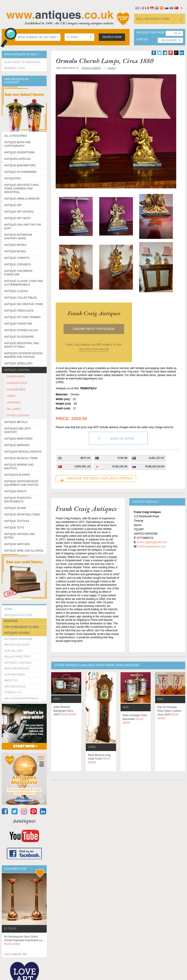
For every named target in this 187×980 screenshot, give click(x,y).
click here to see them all (94, 349)
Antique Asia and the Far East (23, 227)
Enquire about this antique (94, 329)
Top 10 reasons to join (21, 627)
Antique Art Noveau (19, 212)
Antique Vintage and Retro (19, 536)
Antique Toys (14, 528)
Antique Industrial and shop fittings (22, 345)
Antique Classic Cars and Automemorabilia (23, 283)
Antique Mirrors (17, 445)
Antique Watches (17, 544)
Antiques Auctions (18, 615)
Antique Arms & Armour (22, 199)
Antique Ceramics (18, 264)
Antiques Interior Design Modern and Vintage (23, 355)
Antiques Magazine (18, 639)
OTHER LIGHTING (18, 416)
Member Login (14, 68)
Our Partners (15, 675)
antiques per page (150, 33)
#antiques (24, 821)
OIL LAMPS (13, 409)
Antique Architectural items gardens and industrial (22, 189)
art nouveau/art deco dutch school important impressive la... (24, 940)
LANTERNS (13, 403)
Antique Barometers (20, 165)
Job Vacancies (15, 687)
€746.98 (122, 458)
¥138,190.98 (120, 467)
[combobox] (79, 37)
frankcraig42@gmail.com (152, 542)
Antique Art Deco (17, 218)
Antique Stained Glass (21, 330)
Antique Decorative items (24, 304)
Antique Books (15, 245)
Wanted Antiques (17, 645)
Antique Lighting (17, 370)
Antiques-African (17, 159)
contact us (13, 692)
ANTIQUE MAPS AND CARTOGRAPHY (17, 144)
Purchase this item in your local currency (100, 478)
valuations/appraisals (21, 698)
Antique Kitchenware (20, 172)
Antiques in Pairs (17, 475)
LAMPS (11, 396)
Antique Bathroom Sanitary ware (18, 237)
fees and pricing (17, 669)
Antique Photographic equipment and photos (21, 483)
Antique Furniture (18, 324)
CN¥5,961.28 (82, 467)
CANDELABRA (15, 377)
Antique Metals (16, 422)
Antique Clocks (16, 291)
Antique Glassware (19, 337)
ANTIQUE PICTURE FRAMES (22, 317)
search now (112, 37)
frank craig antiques (94, 313)
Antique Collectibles (20, 298)
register (11, 621)
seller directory (18, 657)
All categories (15, 136)
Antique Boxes (15, 251)
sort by (142, 40)
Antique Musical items (21, 458)
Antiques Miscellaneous (23, 452)
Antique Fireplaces (19, 311)
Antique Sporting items (22, 515)
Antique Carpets (17, 258)
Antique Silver (15, 508)
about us (11, 680)
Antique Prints (15, 491)
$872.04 (85, 458)
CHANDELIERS (16, 390)
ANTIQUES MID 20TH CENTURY (17, 430)
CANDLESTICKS (17, 383)
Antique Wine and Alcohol (24, 551)
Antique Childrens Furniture (18, 273)
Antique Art (13, 205)
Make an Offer (122, 439)
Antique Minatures (18, 439)
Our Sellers (13, 651)
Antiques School (17, 633)
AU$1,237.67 (156, 458)
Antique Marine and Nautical (19, 467)
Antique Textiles (17, 521)
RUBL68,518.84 (155, 467)
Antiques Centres (18, 663)
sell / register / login (153, 19)
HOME (8, 609)
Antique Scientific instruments (18, 500)
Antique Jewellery (18, 363)
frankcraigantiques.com (152, 546)
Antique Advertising (19, 152)
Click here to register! (22, 62)
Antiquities (12, 178)
